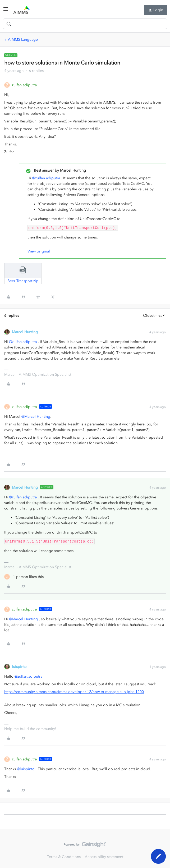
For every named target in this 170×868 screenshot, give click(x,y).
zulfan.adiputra (24, 85)
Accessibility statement (104, 857)
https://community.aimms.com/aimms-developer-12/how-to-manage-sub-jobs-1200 (74, 692)
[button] (6, 11)
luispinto (19, 667)
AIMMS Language (23, 40)
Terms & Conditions (64, 857)
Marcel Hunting (25, 332)
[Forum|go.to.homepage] (22, 10)
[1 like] (24, 577)
